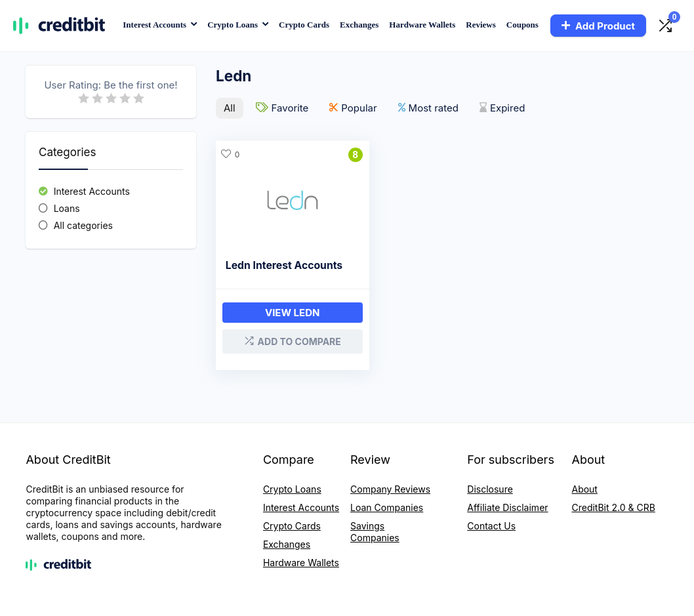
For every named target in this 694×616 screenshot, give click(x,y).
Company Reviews (390, 488)
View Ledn (287, 312)
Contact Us (491, 524)
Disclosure (490, 488)
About (584, 488)
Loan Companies (387, 506)
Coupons (522, 25)
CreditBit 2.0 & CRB (613, 506)
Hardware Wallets (422, 25)
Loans (67, 208)
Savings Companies (375, 530)
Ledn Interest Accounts (284, 265)
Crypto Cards (304, 25)
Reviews (481, 25)
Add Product (598, 26)
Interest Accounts (154, 25)
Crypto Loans (233, 25)
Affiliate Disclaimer (507, 506)
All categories (83, 225)
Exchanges (359, 25)
